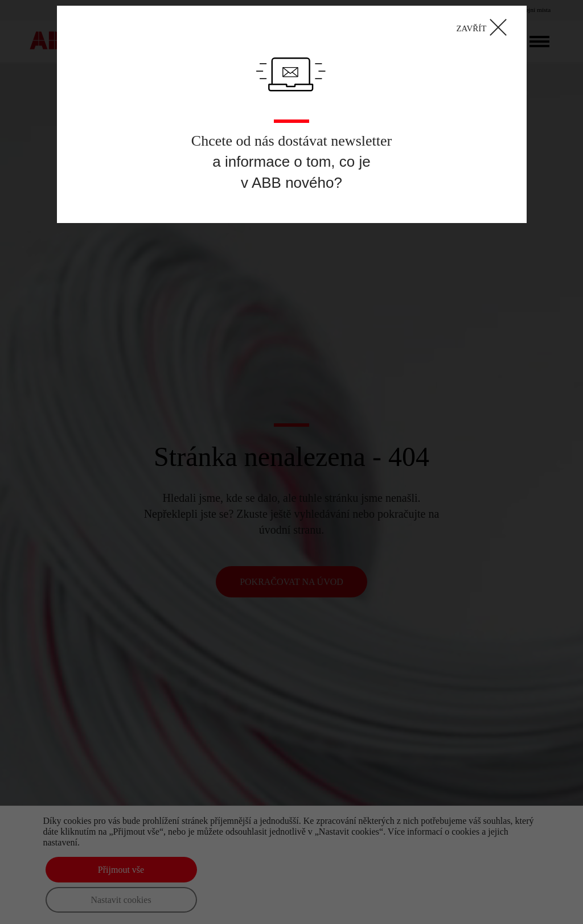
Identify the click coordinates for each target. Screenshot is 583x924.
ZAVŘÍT (485, 28)
